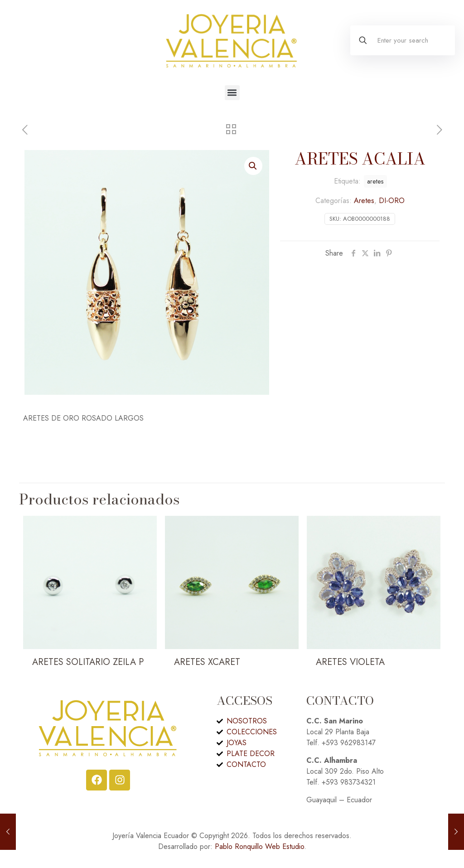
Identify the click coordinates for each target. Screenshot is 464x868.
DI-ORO (392, 201)
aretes (375, 181)
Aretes (364, 201)
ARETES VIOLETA (350, 662)
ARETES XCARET (207, 662)
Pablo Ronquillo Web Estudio (259, 846)
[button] (232, 93)
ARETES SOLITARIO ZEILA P (88, 662)
